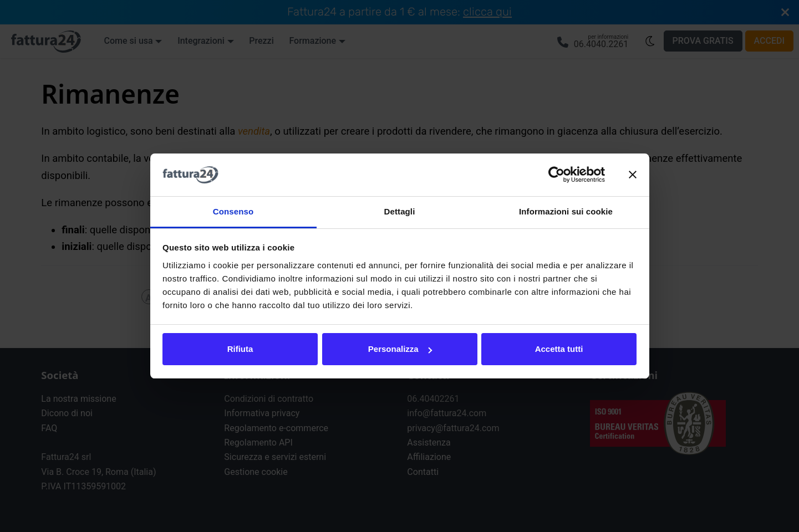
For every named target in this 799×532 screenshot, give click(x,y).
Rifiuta (240, 349)
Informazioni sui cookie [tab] (566, 211)
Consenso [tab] (233, 211)
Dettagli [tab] (400, 211)
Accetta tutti (559, 349)
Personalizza (400, 349)
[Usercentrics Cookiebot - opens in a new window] (556, 175)
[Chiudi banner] (633, 175)
